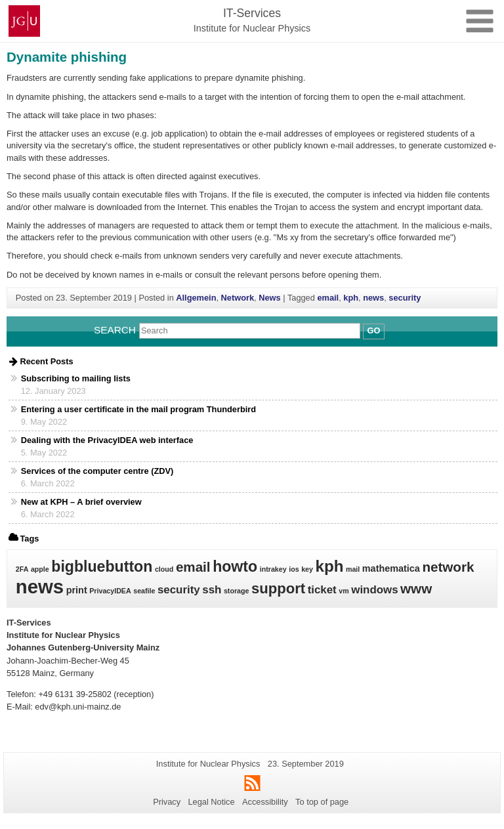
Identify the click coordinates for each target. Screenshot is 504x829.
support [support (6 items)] (278, 588)
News (269, 298)
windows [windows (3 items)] (374, 590)
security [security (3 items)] (179, 590)
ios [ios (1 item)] (294, 569)
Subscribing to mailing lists (76, 378)
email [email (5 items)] (193, 567)
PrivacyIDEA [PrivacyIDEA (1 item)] (110, 591)
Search (115, 330)
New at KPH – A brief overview (81, 502)
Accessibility (265, 802)
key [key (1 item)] (307, 569)
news (373, 298)
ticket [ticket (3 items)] (322, 590)
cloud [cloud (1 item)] (164, 569)
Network (238, 298)
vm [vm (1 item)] (344, 591)
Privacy (167, 802)
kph (351, 298)
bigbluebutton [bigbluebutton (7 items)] (102, 566)
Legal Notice (211, 802)
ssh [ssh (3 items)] (212, 590)
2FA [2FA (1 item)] (22, 569)
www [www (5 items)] (416, 588)
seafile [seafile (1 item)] (144, 591)
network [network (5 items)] (448, 567)
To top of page (322, 802)
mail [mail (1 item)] (353, 569)
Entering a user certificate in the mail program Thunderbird (138, 409)
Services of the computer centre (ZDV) (97, 471)
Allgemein (196, 298)
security (405, 298)
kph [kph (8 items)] (329, 566)
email (328, 298)
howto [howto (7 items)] (235, 566)
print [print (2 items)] (77, 590)
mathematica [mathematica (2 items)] (391, 568)
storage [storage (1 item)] (237, 591)
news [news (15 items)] (40, 586)
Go (374, 330)
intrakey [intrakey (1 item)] (273, 569)
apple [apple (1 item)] (40, 569)
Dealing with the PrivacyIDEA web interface (107, 440)
